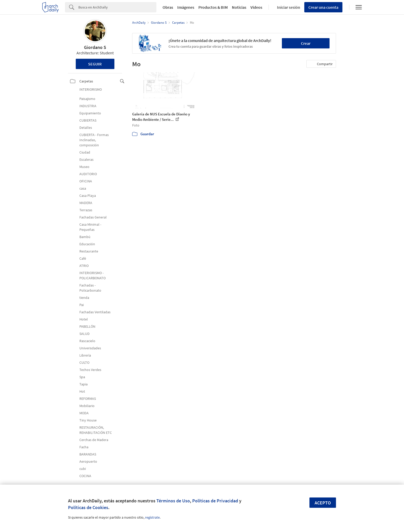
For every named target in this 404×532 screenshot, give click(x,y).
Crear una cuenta (323, 7)
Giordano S (95, 47)
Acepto (323, 503)
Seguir (95, 64)
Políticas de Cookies (88, 507)
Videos (256, 7)
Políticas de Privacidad (215, 501)
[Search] (117, 7)
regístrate (152, 517)
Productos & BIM (213, 7)
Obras (168, 7)
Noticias (239, 7)
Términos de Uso (173, 501)
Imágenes (186, 7)
